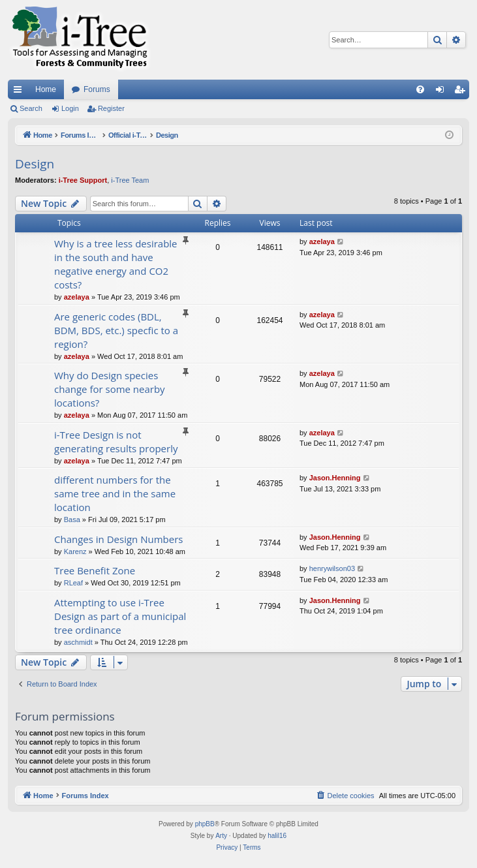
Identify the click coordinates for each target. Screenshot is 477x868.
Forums (97, 89)
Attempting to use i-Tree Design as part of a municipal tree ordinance (120, 616)
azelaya (77, 297)
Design (35, 164)
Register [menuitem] (462, 92)
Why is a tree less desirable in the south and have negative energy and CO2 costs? (116, 264)
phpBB (205, 824)
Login (70, 108)
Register (111, 108)
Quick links (20, 92)
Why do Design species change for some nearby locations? (110, 389)
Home (46, 89)
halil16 (277, 836)
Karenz (75, 551)
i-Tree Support (83, 180)
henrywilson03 (332, 568)
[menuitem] (420, 89)
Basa (72, 519)
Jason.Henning (335, 478)
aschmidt (78, 642)
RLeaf (73, 583)
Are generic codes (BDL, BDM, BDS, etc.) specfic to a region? (116, 330)
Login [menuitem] (443, 92)
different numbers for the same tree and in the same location (115, 493)
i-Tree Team (130, 180)
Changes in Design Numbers (118, 539)
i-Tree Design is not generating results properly (116, 442)
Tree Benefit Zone (95, 570)
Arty (221, 836)
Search (31, 108)
